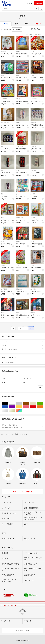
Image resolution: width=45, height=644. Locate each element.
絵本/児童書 (4, 99)
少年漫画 (33, 194)
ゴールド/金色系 (15, 411)
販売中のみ (6, 29)
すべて (6, 24)
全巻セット (19, 75)
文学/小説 (3, 51)
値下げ (38, 24)
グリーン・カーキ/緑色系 (43, 403)
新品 (17, 24)
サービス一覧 (6, 621)
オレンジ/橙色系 (43, 407)
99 (25, 328)
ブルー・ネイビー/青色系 (8, 407)
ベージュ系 (36, 403)
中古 (27, 24)
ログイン (29, 3)
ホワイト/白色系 (15, 403)
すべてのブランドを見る (22, 492)
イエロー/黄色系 (22, 407)
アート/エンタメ (5, 123)
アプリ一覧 (27, 621)
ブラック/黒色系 (8, 403)
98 (20, 328)
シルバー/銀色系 (8, 411)
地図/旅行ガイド (20, 218)
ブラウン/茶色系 (29, 403)
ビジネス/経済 (19, 146)
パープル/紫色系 (15, 407)
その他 (32, 51)
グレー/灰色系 (22, 403)
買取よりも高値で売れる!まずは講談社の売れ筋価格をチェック (22, 426)
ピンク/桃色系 (29, 407)
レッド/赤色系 (36, 407)
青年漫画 (3, 218)
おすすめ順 (17, 29)
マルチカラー (22, 411)
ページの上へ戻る (22, 630)
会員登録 (39, 3)
